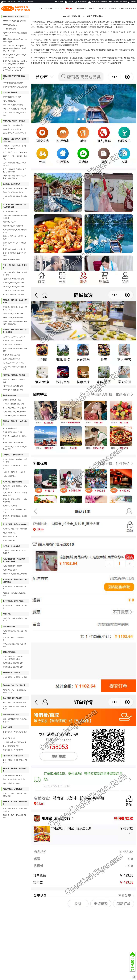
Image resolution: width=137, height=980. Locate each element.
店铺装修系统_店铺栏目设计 (13, 432)
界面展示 (59, 9)
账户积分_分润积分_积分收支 (13, 363)
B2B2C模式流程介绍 (10, 25)
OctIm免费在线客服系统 (118, 2)
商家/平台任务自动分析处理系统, (14, 779)
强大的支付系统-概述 (10, 211)
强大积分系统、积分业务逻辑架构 (15, 188)
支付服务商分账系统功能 (12, 260)
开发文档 (93, 9)
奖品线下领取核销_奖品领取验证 (14, 412)
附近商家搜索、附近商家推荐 (13, 443)
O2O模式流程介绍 (9, 29)
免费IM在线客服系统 (128, 9)
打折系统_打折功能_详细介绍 (13, 279)
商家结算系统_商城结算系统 (13, 386)
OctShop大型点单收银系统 (98, 2)
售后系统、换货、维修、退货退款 (15, 529)
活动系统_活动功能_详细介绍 (13, 290)
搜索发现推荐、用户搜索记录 (13, 750)
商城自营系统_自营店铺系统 (13, 105)
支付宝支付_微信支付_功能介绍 (14, 249)
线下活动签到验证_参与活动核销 (14, 408)
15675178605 (22, 2)
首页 (41, 9)
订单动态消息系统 (9, 476)
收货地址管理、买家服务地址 (13, 344)
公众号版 (59, 2)
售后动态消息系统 (9, 540)
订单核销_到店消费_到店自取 (13, 404)
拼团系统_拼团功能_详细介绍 (13, 287)
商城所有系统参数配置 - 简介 (13, 775)
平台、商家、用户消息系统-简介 (14, 703)
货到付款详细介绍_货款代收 (13, 226)
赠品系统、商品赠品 (10, 506)
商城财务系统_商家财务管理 (13, 390)
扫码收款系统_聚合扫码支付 (13, 318)
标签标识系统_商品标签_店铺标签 (15, 574)
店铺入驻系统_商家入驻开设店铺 (14, 109)
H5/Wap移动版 (81, 2)
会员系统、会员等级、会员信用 (14, 337)
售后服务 (113, 9)
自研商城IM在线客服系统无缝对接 (15, 87)
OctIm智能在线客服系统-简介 (13, 83)
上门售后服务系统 (9, 533)
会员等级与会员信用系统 (12, 359)
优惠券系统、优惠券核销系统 (13, 125)
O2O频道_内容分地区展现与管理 (14, 742)
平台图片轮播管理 (9, 738)
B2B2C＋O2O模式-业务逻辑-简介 (15, 21)
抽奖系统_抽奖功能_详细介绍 (13, 294)
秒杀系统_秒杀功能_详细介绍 (13, 283)
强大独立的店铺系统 (10, 428)
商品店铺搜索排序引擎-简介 (13, 566)
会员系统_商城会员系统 (11, 355)
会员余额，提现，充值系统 (12, 341)
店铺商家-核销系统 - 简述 (12, 400)
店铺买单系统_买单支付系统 (13, 314)
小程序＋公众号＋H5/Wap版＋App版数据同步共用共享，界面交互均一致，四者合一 (15, 48)
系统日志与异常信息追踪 (12, 783)
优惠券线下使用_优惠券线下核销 (14, 133)
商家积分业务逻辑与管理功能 (13, 192)
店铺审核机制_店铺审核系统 (13, 667)
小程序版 (69, 2)
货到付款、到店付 (9, 222)
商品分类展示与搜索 (10, 570)
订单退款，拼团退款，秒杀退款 (14, 472)
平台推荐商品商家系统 (11, 746)
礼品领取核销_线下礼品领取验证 (14, 416)
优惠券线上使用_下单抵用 (12, 129)
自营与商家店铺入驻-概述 (12, 97)
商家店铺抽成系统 (9, 101)
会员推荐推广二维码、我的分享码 (15, 152)
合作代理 (132, 2)
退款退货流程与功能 (10, 537)
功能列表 (49, 9)
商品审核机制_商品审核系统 (13, 663)
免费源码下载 (81, 9)
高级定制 (103, 9)
